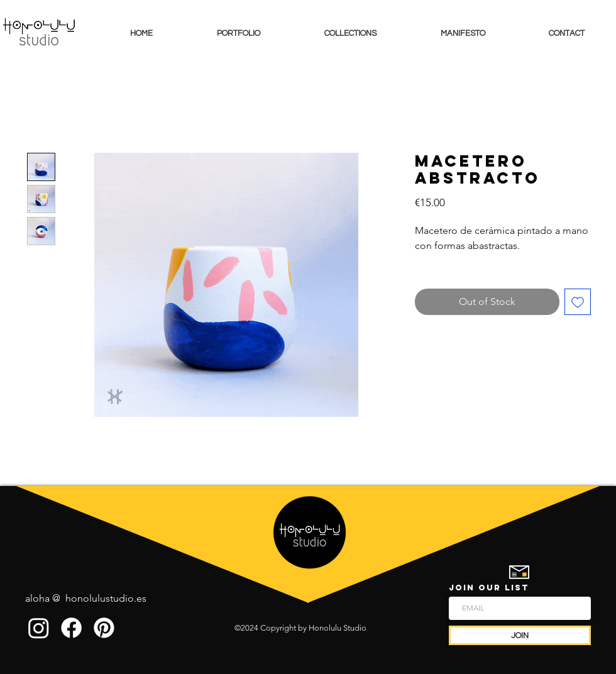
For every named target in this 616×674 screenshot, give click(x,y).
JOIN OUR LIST (489, 588)
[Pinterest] (104, 628)
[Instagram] (39, 628)
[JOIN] (520, 635)
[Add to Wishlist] (578, 302)
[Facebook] (71, 628)
